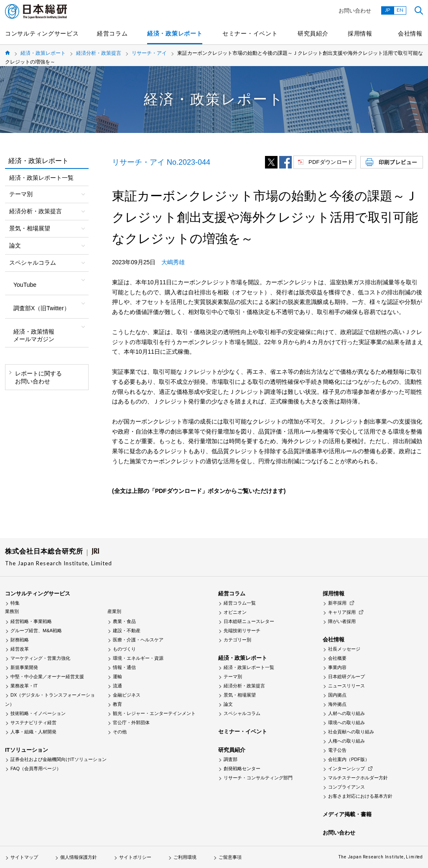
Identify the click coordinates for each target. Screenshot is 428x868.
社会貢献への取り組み (351, 732)
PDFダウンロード (331, 162)
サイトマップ (24, 857)
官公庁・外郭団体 (131, 722)
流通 (117, 686)
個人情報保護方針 (79, 857)
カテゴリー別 (237, 640)
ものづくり (124, 649)
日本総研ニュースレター (249, 621)
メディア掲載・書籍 (347, 814)
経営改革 (20, 649)
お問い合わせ (355, 11)
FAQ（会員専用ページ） (36, 768)
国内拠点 (337, 695)
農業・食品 (124, 621)
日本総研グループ (346, 677)
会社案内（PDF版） (349, 759)
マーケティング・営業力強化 (40, 658)
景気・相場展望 (240, 695)
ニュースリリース (346, 686)
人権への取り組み (346, 741)
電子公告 (337, 750)
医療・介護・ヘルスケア (138, 640)
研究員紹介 (313, 33)
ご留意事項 (230, 857)
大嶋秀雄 (173, 262)
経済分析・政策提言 (99, 53)
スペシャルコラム (242, 713)
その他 (120, 732)
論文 (228, 704)
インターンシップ (346, 768)
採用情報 (360, 33)
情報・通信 (124, 667)
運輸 (117, 677)
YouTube (25, 285)
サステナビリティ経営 (33, 722)
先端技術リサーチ (242, 631)
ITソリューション (27, 750)
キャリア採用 (342, 612)
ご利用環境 (185, 857)
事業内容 (337, 667)
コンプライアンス (346, 787)
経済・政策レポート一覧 (41, 178)
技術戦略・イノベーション (38, 713)
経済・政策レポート (175, 33)
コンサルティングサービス (42, 33)
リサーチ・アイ (149, 53)
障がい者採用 (342, 621)
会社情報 (410, 33)
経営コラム (112, 33)
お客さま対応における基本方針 (360, 796)
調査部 (231, 759)
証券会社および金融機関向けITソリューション (59, 759)
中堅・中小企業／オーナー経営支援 (47, 677)
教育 (117, 704)
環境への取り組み (346, 722)
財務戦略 (20, 640)
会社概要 (337, 658)
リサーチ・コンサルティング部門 (258, 778)
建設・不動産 (127, 631)
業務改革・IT (24, 686)
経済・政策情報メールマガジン (34, 335)
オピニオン (235, 612)
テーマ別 (233, 677)
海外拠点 (337, 704)
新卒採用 (337, 603)
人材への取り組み (346, 713)
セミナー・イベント (250, 33)
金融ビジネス (127, 695)
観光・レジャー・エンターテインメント (154, 713)
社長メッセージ (344, 649)
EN (400, 10)
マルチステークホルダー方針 (358, 778)
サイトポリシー (135, 857)
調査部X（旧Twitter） (42, 308)
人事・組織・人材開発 (33, 732)
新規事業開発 (24, 667)
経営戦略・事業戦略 (31, 621)
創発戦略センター (242, 768)
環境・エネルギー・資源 (138, 658)
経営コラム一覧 (240, 603)
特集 (15, 603)
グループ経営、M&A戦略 (36, 631)
